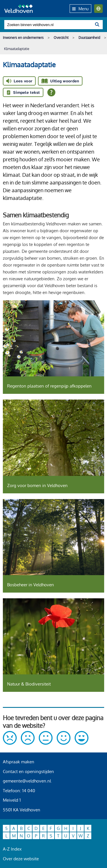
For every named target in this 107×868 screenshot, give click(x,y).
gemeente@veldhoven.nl (27, 781)
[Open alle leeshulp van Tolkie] (51, 92)
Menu (80, 9)
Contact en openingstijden (28, 771)
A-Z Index (12, 849)
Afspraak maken (19, 762)
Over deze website (21, 859)
